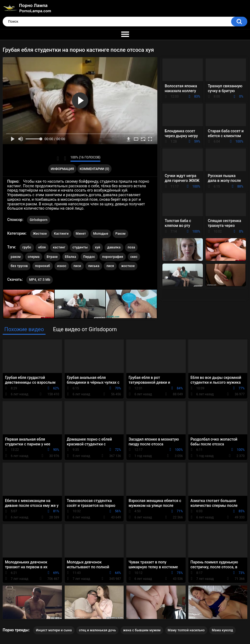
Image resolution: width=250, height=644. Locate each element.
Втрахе (52, 257)
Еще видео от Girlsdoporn (85, 329)
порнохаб (43, 266)
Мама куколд (222, 630)
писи (77, 266)
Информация (63, 169)
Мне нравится (58, 158)
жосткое (128, 266)
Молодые (101, 234)
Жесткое (40, 234)
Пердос (89, 257)
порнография (113, 257)
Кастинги (61, 234)
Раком (120, 234)
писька (94, 266)
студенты (80, 247)
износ (62, 266)
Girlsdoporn (39, 220)
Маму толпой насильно (186, 630)
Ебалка (71, 257)
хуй (98, 247)
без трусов (19, 266)
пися (110, 266)
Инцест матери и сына (54, 630)
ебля (42, 247)
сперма (34, 257)
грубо (27, 247)
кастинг (59, 247)
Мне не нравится (65, 158)
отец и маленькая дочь (97, 630)
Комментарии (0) (94, 169)
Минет (81, 234)
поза (131, 247)
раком (16, 257)
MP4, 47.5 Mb (40, 280)
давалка (114, 247)
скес (134, 257)
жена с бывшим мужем (142, 630)
